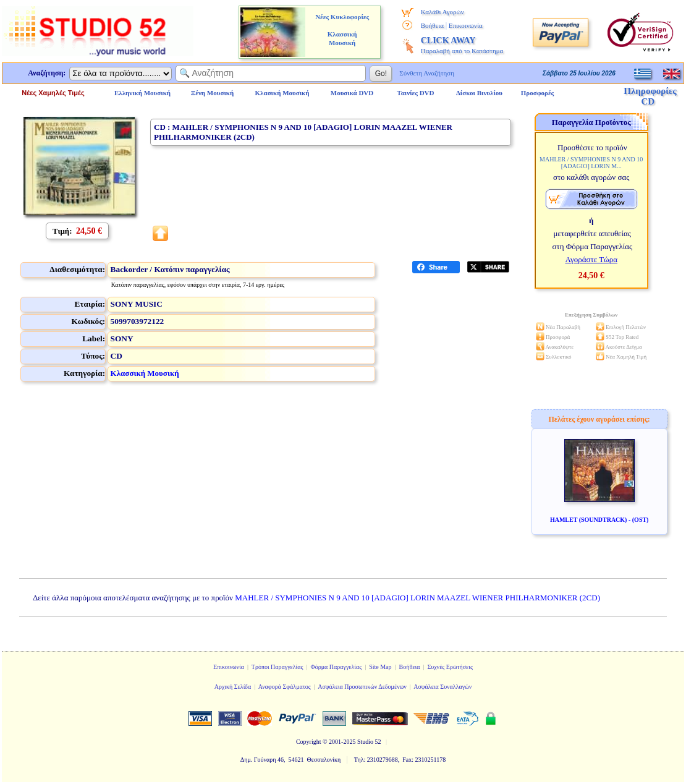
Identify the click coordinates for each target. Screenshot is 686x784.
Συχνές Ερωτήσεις (450, 667)
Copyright (309, 742)
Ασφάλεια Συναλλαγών (443, 687)
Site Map (380, 667)
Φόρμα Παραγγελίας (336, 667)
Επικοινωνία (466, 25)
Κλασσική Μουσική (145, 373)
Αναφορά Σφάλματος (285, 687)
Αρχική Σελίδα (233, 687)
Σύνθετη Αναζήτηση (427, 73)
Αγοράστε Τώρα (591, 259)
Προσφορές (538, 93)
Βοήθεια (432, 25)
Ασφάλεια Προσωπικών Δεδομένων (362, 687)
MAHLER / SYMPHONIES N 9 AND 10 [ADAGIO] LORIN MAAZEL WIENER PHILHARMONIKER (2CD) (417, 598)
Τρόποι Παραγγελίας (277, 667)
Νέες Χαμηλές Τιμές (53, 93)
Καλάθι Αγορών (443, 12)
